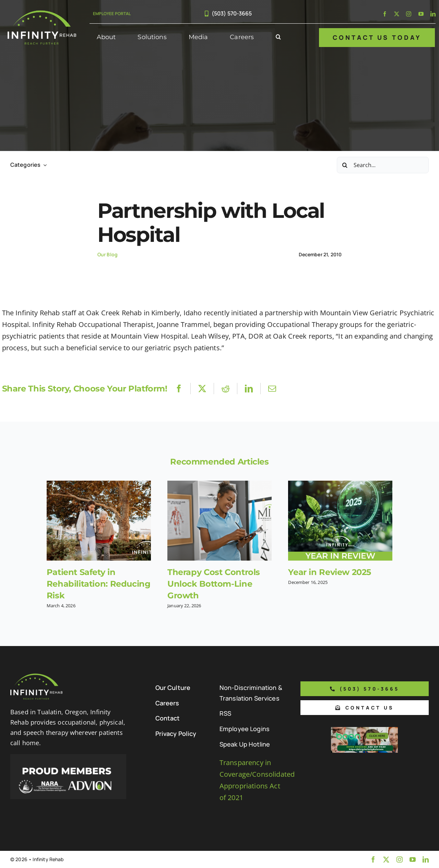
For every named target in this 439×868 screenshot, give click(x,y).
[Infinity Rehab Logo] (42, 14)
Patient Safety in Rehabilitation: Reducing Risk (99, 584)
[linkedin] (433, 14)
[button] (278, 37)
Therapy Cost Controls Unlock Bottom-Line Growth (214, 584)
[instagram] (409, 14)
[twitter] (397, 14)
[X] (202, 389)
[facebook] (385, 14)
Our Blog (108, 254)
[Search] (345, 165)
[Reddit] (226, 389)
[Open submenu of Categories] (44, 165)
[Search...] (383, 165)
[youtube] (421, 14)
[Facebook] (179, 389)
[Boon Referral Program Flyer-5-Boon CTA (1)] (364, 730)
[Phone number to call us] (365, 689)
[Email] (272, 389)
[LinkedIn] (249, 389)
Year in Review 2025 (330, 572)
